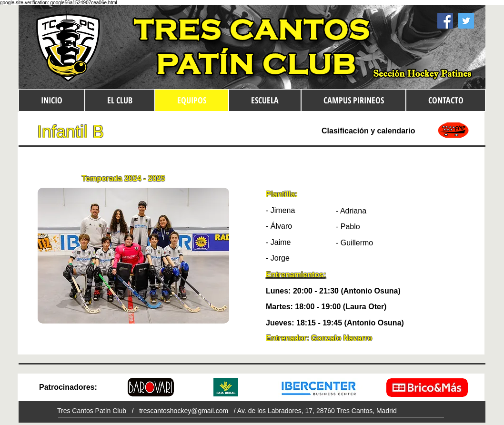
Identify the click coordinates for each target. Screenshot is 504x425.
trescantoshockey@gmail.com (184, 411)
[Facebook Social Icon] (445, 21)
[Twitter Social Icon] (466, 21)
